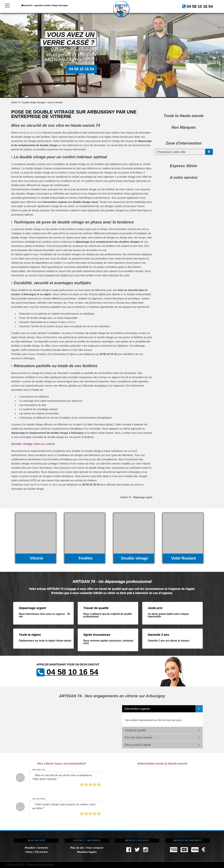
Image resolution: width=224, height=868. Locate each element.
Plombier (30, 848)
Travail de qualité (135, 730)
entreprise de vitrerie (30, 133)
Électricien (41, 852)
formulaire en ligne (47, 485)
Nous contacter (95, 848)
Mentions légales (87, 852)
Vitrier (29, 852)
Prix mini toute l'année (138, 738)
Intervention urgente (137, 709)
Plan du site (77, 848)
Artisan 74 (16, 102)
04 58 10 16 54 (196, 6)
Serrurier (43, 848)
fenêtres (71, 322)
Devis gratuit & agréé (138, 745)
